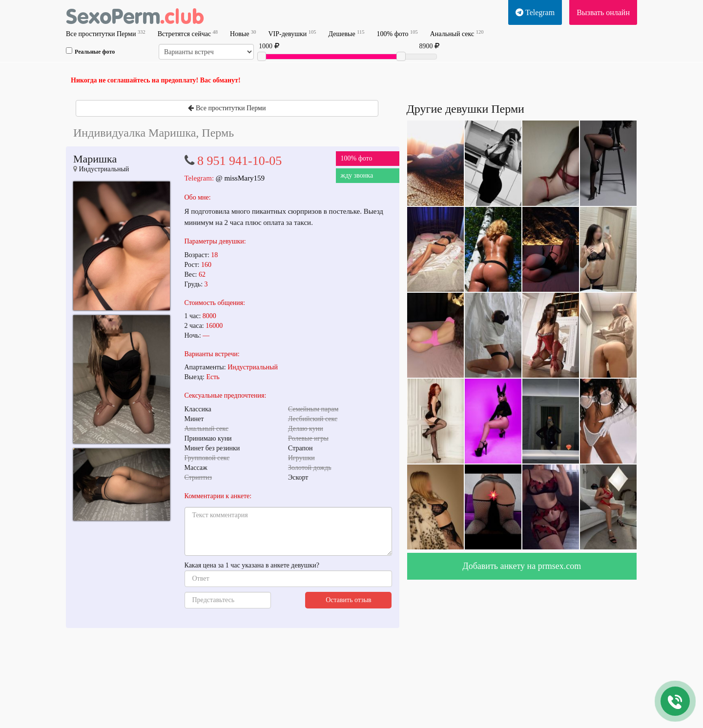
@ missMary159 (240, 178)
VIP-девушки (292, 33)
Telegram (535, 12)
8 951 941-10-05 (239, 161)
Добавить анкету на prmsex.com (522, 566)
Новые (243, 33)
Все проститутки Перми (106, 33)
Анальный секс (457, 33)
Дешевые (346, 33)
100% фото (397, 33)
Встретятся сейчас (188, 33)
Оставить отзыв (349, 600)
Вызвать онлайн (603, 12)
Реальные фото (90, 51)
